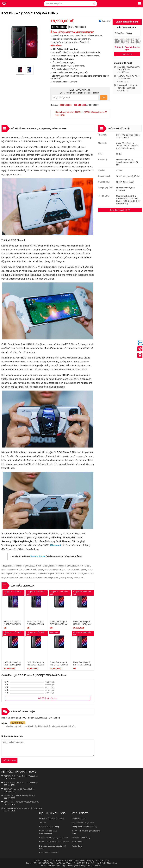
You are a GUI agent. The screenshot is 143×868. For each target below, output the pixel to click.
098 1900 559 (9, 792)
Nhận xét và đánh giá (12, 736)
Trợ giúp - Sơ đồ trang (81, 838)
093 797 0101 (9, 811)
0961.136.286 (123, 72)
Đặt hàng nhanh (80, 90)
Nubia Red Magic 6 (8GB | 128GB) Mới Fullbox (12, 665)
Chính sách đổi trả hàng (49, 827)
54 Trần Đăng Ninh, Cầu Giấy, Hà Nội (19, 795)
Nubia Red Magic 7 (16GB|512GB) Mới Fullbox (28, 566)
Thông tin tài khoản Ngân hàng (85, 827)
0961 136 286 (66, 105)
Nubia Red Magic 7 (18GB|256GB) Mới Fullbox (70, 566)
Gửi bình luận (9, 760)
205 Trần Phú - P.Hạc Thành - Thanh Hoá (21, 783)
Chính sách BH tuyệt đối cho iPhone (54, 842)
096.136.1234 (123, 81)
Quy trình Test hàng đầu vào (84, 822)
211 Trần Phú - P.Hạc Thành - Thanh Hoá (21, 776)
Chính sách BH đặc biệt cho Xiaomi (54, 838)
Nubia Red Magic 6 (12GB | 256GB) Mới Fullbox (22, 570)
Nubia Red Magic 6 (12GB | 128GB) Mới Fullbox (65, 570)
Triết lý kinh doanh (80, 818)
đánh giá (50, 682)
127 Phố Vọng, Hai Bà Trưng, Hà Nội (19, 789)
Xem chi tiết (127, 54)
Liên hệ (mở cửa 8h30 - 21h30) (52, 818)
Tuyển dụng (77, 846)
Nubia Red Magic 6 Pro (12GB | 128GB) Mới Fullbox (60, 574)
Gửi (104, 98)
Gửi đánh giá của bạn (48, 698)
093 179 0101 (9, 804)
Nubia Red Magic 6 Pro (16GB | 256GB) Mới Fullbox (61, 578)
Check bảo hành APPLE (49, 853)
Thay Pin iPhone (38, 556)
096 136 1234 (9, 779)
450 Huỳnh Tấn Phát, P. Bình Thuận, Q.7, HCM (23, 808)
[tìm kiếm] (94, 4)
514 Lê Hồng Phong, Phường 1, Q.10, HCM (22, 802)
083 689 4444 (9, 798)
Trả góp (42, 822)
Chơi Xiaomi (77, 842)
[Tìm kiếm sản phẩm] (70, 4)
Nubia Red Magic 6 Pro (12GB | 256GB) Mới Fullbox (59, 665)
